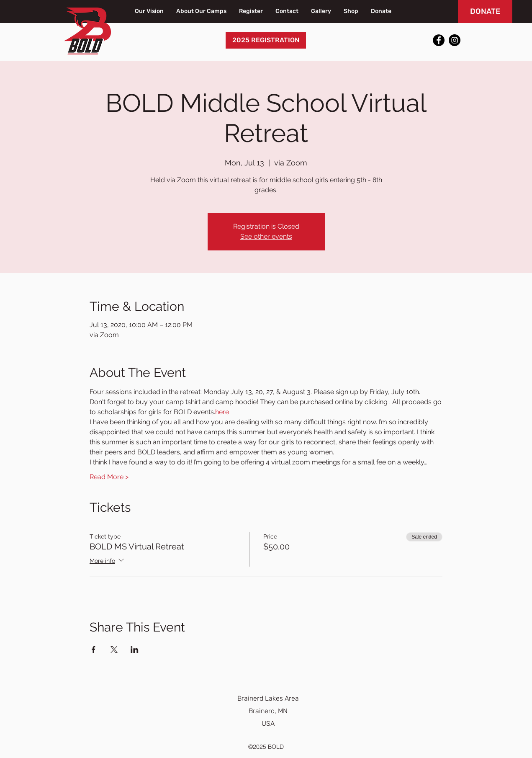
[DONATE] (485, 12)
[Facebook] (439, 40)
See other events (266, 236)
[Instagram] (455, 40)
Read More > (109, 477)
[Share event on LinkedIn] (135, 650)
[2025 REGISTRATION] (266, 40)
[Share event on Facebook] (94, 650)
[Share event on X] (114, 650)
